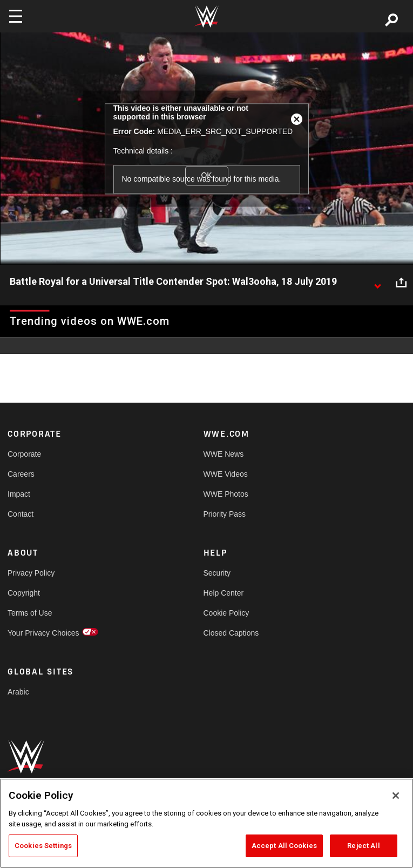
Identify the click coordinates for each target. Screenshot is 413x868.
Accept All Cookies (284, 846)
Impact (19, 494)
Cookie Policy (226, 613)
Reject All (363, 846)
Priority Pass (225, 514)
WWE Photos (226, 494)
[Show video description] (377, 282)
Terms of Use (30, 613)
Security (217, 573)
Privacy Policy (31, 573)
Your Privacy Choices (43, 633)
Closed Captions (231, 633)
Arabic (18, 692)
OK (206, 176)
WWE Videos (226, 474)
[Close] (396, 796)
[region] (206, 823)
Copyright (24, 593)
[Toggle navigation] (16, 16)
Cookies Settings (43, 846)
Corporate (24, 454)
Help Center (224, 593)
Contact (21, 514)
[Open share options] (401, 282)
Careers (21, 474)
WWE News (224, 454)
